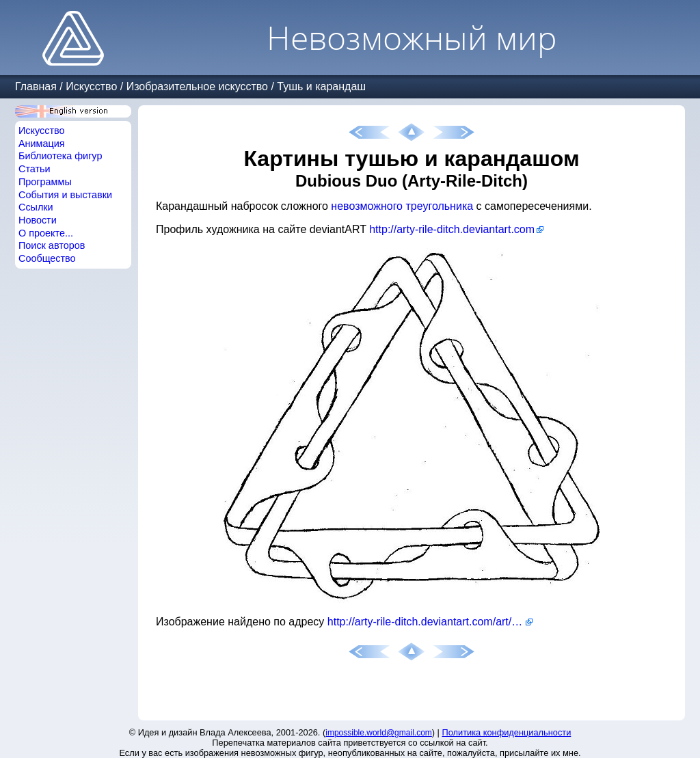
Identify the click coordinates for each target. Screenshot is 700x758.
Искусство (91, 86)
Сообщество (47, 258)
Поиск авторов (52, 245)
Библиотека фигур (60, 156)
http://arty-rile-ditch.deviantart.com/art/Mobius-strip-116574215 (430, 622)
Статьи (35, 169)
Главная (36, 86)
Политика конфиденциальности (507, 732)
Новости (38, 220)
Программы (45, 182)
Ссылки (36, 207)
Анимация (42, 144)
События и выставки (65, 195)
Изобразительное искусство (197, 86)
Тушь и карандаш (321, 86)
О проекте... (46, 233)
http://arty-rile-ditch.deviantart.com (452, 229)
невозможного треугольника (402, 206)
